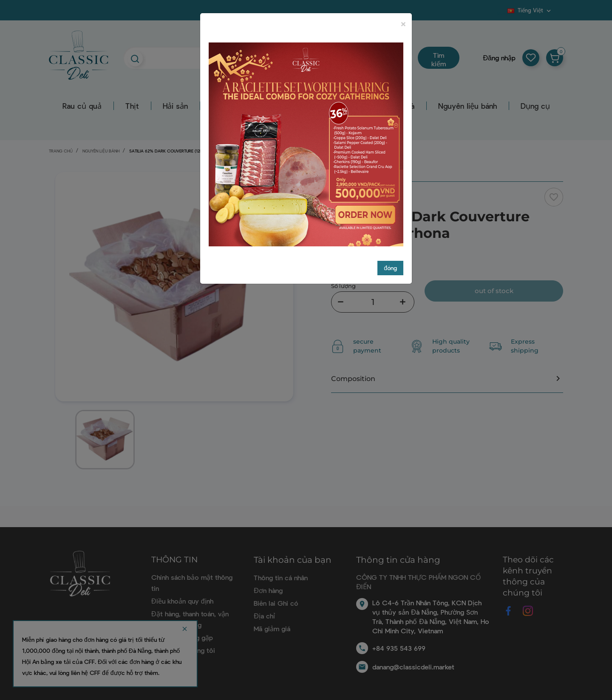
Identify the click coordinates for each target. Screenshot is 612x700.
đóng (390, 260)
